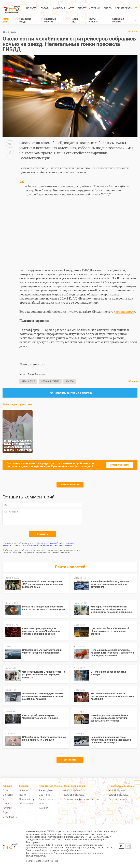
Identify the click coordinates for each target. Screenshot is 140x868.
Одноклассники (47, 799)
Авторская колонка (118, 20)
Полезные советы (50, 20)
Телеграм (44, 804)
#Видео (70, 381)
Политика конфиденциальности (81, 799)
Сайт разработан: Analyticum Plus (42, 861)
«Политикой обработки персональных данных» (49, 545)
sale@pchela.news (118, 795)
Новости (32, 8)
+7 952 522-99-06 (73, 790)
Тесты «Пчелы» (94, 20)
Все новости (70, 760)
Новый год (75, 20)
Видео (108, 8)
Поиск (22, 795)
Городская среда (25, 20)
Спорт (82, 8)
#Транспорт (28, 381)
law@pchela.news (36, 856)
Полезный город (28, 799)
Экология (59, 8)
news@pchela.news (74, 795)
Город (45, 8)
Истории (94, 8)
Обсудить (133, 31)
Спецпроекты (124, 8)
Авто (71, 8)
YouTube (44, 808)
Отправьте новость (120, 465)
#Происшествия (50, 381)
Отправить (42, 534)
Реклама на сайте (118, 799)
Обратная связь (28, 804)
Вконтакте (45, 795)
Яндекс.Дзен (46, 790)
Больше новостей (70, 485)
